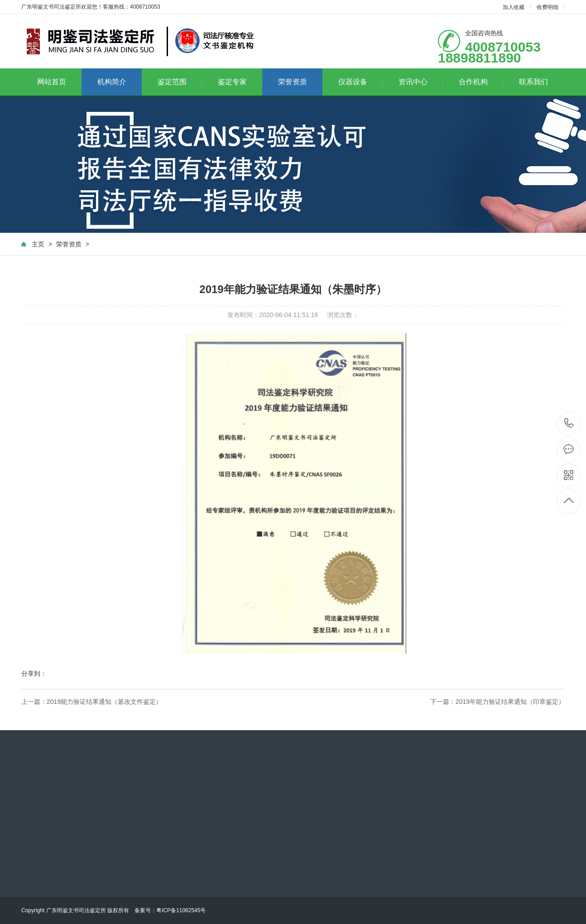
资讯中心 (421, 82)
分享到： (34, 674)
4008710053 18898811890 (569, 424)
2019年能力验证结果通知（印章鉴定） (510, 702)
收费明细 (548, 7)
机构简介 (112, 82)
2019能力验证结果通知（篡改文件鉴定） (104, 702)
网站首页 (60, 82)
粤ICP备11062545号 (181, 910)
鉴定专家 (240, 82)
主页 (38, 244)
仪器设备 (361, 82)
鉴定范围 (180, 82)
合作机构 (481, 82)
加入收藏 (514, 7)
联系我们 (533, 82)
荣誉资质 (293, 82)
